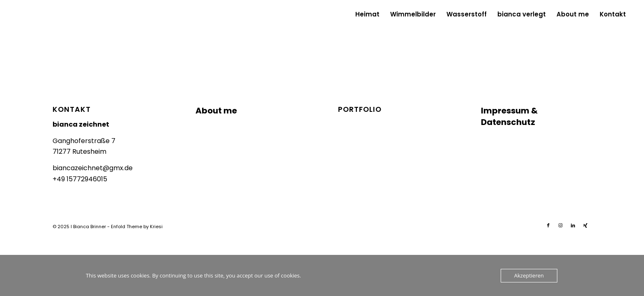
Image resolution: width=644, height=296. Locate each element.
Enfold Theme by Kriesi (137, 227)
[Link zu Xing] (585, 225)
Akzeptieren (529, 275)
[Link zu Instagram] (561, 225)
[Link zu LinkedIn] (573, 225)
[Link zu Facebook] (548, 225)
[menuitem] (367, 14)
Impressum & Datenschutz (509, 116)
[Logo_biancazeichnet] (33, 14)
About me (216, 111)
